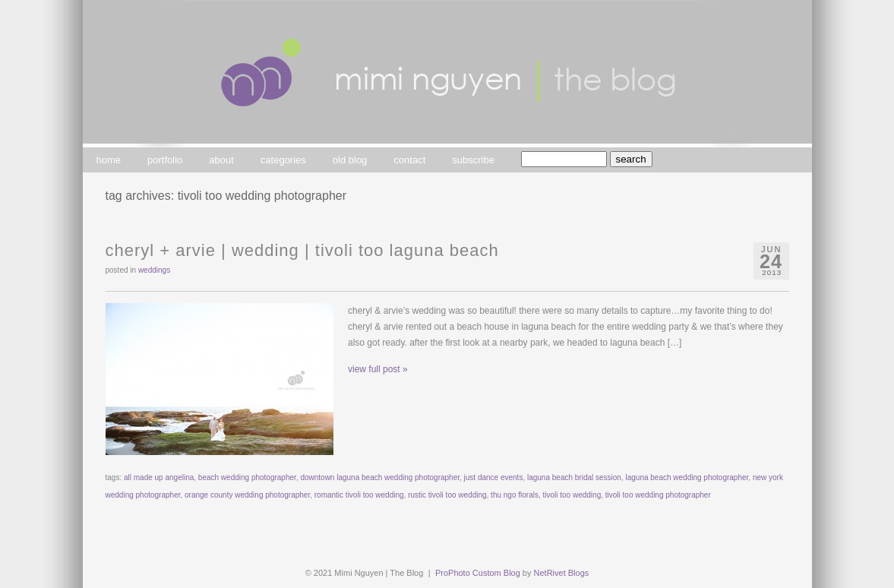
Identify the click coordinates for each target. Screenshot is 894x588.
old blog (350, 160)
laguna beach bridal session (574, 477)
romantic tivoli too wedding (359, 495)
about (221, 160)
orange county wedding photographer (247, 495)
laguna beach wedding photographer (687, 477)
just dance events (494, 477)
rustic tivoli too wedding (447, 495)
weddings (154, 270)
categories (283, 160)
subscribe (473, 160)
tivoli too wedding (572, 495)
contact (409, 160)
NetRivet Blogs (562, 573)
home (109, 160)
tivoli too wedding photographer (658, 495)
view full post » (378, 369)
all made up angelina (159, 477)
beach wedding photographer (247, 477)
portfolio (165, 160)
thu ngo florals (515, 495)
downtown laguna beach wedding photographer (380, 477)
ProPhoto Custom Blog (478, 573)
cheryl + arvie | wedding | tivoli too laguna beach (302, 250)
